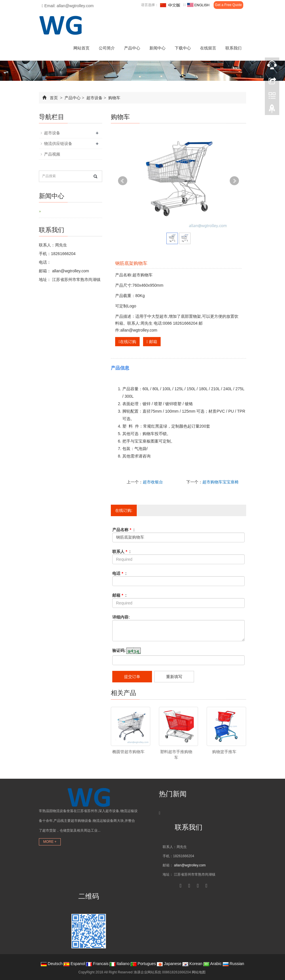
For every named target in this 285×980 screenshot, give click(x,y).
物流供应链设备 (58, 143)
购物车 (114, 98)
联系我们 (233, 48)
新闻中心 (157, 48)
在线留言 (208, 48)
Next (234, 181)
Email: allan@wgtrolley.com (68, 6)
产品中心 (132, 48)
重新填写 (174, 677)
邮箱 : (119, 595)
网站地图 (199, 972)
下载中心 (183, 48)
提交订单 (132, 677)
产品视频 (52, 154)
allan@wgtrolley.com (70, 271)
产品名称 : (124, 530)
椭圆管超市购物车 (128, 752)
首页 (54, 98)
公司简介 (107, 48)
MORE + (50, 842)
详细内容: (121, 617)
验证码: (119, 650)
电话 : (119, 573)
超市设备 (94, 98)
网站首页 (81, 48)
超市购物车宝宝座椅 (221, 482)
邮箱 (152, 342)
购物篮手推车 (224, 752)
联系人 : (121, 552)
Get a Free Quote (228, 5)
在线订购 (127, 342)
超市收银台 (153, 482)
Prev (123, 181)
